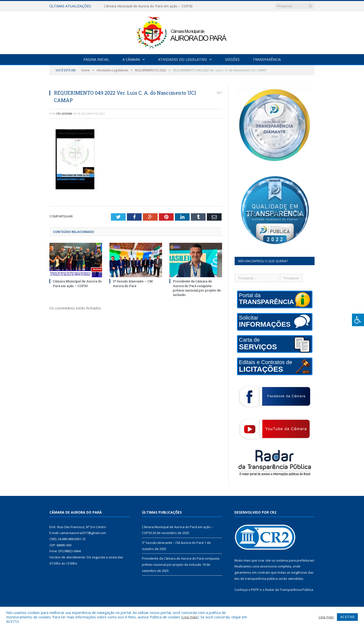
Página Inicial (96, 59)
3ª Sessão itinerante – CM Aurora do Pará (133, 283)
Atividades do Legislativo (182, 59)
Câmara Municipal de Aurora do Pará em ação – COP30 (148, 6)
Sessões (232, 59)
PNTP (255, 590)
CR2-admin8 (64, 114)
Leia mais (190, 617)
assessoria (268, 566)
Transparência (267, 59)
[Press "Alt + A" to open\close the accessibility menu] (358, 320)
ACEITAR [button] (347, 617)
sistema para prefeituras (295, 560)
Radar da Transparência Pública (289, 590)
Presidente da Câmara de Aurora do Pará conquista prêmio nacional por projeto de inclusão (197, 288)
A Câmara (131, 59)
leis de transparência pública (256, 579)
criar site (264, 560)
